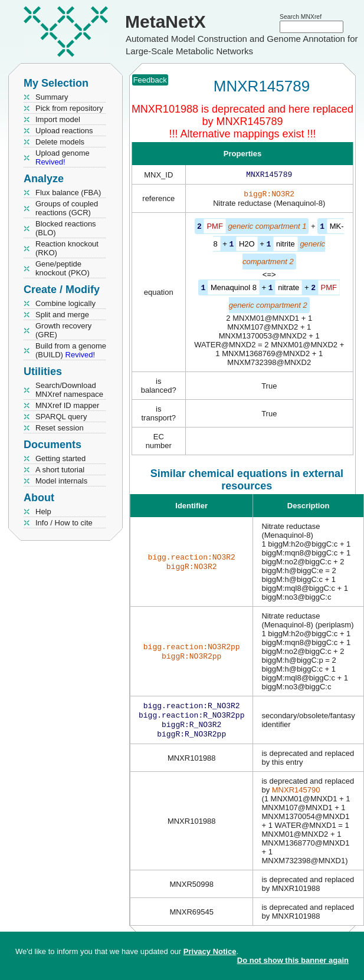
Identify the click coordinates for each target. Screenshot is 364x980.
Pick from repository (69, 108)
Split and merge (62, 315)
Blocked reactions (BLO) (66, 228)
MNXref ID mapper (67, 405)
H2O (247, 246)
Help (43, 512)
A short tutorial (60, 470)
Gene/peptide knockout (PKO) (63, 268)
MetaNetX (165, 22)
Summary (52, 97)
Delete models (60, 142)
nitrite (286, 246)
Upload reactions (64, 131)
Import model (58, 119)
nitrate (288, 289)
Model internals (61, 481)
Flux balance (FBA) (68, 193)
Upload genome (63, 157)
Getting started (60, 458)
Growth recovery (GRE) (63, 330)
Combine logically (65, 303)
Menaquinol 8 (234, 289)
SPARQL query (61, 417)
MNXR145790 (296, 795)
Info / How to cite (64, 523)
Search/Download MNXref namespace (69, 390)
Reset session (60, 428)
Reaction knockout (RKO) (67, 248)
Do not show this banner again (293, 960)
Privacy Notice (210, 951)
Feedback (150, 80)
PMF (214, 228)
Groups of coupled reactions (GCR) (67, 208)
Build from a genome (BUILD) (71, 350)
